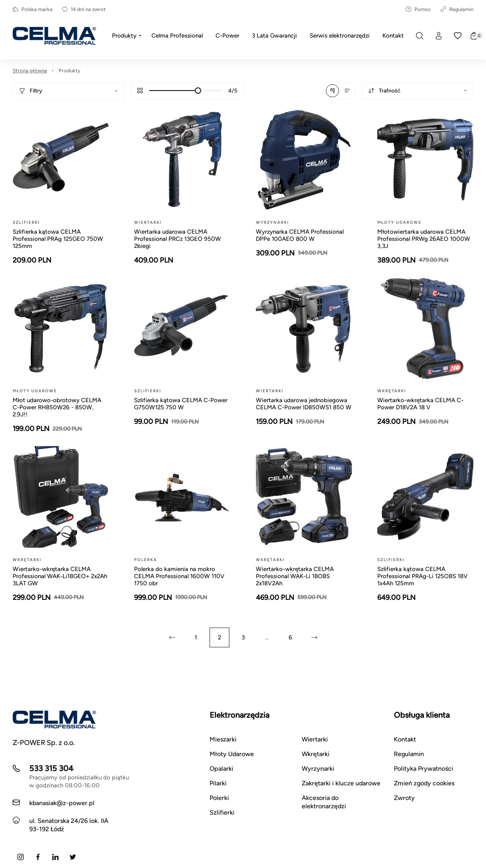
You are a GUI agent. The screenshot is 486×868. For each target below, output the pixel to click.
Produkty (69, 71)
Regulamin (457, 9)
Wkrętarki (316, 754)
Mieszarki (223, 739)
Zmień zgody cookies (424, 783)
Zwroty (404, 798)
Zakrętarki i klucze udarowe (341, 783)
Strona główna (30, 71)
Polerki (219, 798)
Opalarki (221, 769)
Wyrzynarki (318, 769)
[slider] (198, 91)
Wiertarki (315, 739)
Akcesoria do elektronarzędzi (324, 802)
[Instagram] (21, 857)
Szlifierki (222, 812)
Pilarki (218, 783)
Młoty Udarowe (232, 754)
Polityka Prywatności (424, 769)
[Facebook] (38, 857)
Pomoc (418, 9)
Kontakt (405, 739)
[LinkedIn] (55, 857)
